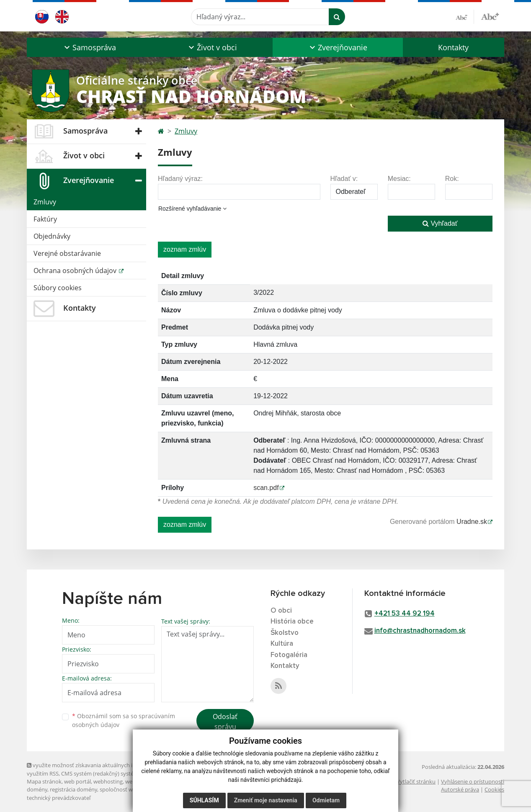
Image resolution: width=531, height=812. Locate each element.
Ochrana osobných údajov (76, 271)
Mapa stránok (44, 781)
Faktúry (45, 219)
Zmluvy (45, 202)
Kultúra (282, 644)
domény (37, 789)
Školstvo (285, 633)
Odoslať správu (225, 722)
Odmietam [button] (326, 800)
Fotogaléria (289, 655)
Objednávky (52, 236)
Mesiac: (399, 179)
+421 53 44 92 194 (405, 614)
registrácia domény (73, 789)
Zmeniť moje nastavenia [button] (266, 800)
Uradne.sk (472, 522)
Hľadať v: (344, 179)
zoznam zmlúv (185, 249)
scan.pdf (266, 488)
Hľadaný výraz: (180, 179)
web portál (77, 781)
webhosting (108, 781)
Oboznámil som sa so (124, 720)
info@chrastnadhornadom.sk (420, 631)
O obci (281, 611)
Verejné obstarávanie (67, 253)
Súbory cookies (58, 288)
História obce (292, 622)
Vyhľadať (440, 223)
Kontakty (453, 47)
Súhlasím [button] (204, 800)
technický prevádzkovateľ (59, 798)
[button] (89, 47)
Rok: (452, 179)
